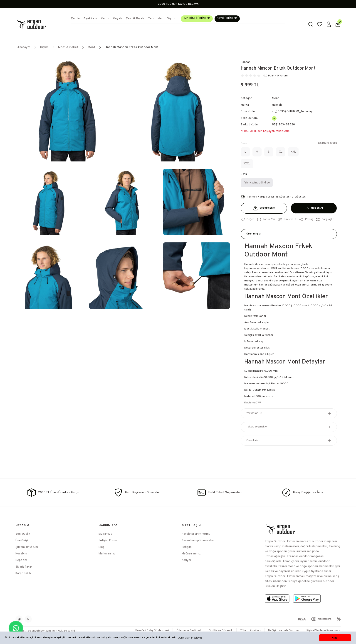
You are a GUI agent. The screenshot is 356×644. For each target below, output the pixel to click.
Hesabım (21, 554)
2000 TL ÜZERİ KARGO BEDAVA (178, 4)
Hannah (246, 62)
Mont (276, 98)
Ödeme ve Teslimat (185, 631)
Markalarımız (107, 554)
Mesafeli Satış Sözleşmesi (146, 631)
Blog (101, 547)
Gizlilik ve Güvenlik (218, 631)
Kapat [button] (335, 638)
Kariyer (187, 560)
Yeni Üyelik (23, 534)
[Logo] (40, 24)
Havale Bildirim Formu (196, 534)
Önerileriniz (253, 441)
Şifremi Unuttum (27, 547)
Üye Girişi (22, 541)
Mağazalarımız (191, 554)
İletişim (187, 547)
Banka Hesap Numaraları (198, 541)
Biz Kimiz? (105, 534)
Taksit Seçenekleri (257, 427)
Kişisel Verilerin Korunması (323, 631)
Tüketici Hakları (248, 631)
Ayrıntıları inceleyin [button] (190, 638)
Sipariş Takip (24, 567)
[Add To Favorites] (247, 220)
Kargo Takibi (23, 573)
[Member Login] (329, 24)
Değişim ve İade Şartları (282, 631)
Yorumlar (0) (254, 413)
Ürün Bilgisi (253, 234)
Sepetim (21, 560)
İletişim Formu (108, 541)
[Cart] (338, 24)
